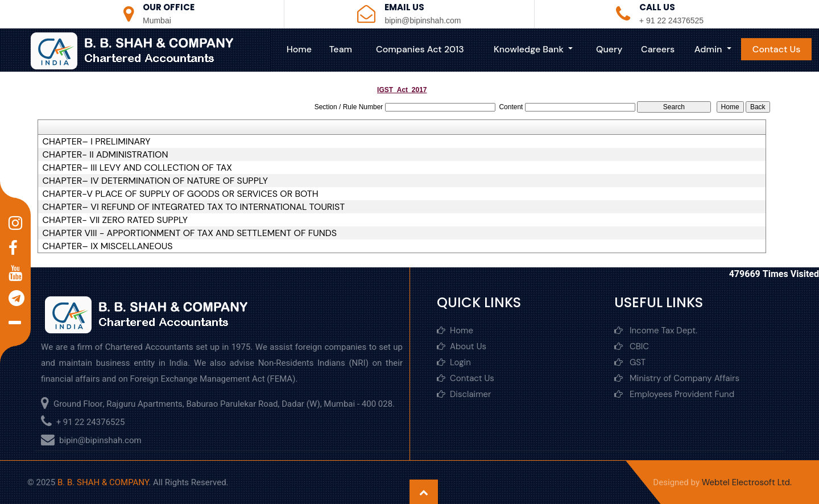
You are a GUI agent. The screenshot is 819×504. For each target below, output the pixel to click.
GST (630, 362)
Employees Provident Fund (674, 394)
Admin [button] (710, 49)
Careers (658, 49)
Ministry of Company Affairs (677, 378)
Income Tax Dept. (656, 331)
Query (609, 49)
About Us (462, 346)
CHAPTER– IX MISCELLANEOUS (107, 246)
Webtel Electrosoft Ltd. (747, 482)
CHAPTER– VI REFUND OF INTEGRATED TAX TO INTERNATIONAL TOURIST (193, 207)
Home (299, 49)
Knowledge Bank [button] (530, 49)
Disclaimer (464, 394)
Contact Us (777, 49)
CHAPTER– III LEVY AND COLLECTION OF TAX (137, 168)
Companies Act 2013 (420, 49)
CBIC (632, 346)
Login (454, 362)
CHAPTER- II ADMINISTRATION (105, 155)
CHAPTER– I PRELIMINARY (96, 142)
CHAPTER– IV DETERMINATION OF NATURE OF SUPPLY (155, 181)
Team (341, 49)
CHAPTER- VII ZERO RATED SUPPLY (115, 220)
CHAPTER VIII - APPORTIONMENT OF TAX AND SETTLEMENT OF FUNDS (189, 233)
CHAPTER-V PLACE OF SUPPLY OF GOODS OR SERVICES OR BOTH (180, 194)
